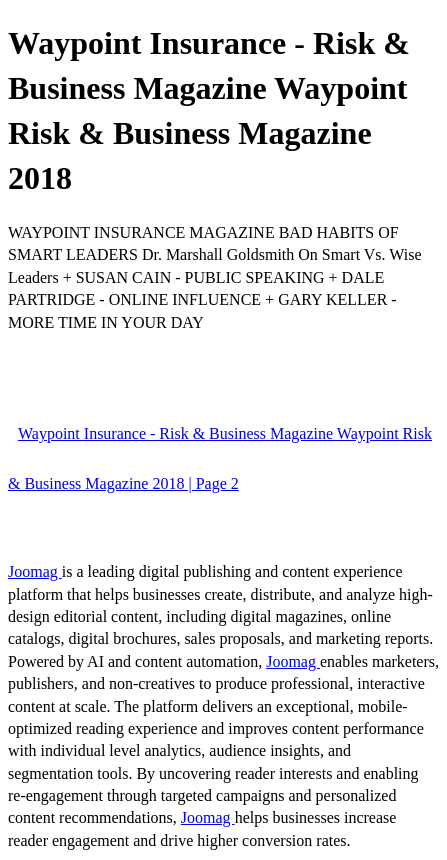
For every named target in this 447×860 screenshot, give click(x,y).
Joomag (35, 571)
